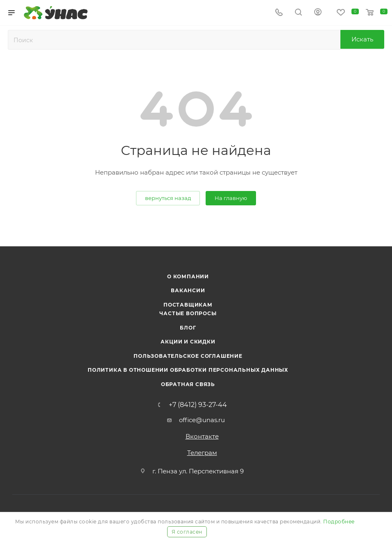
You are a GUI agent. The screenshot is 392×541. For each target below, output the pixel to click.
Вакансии (188, 290)
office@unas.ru (202, 420)
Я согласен (187, 532)
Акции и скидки (188, 342)
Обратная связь (188, 384)
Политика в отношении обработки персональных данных (188, 370)
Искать (362, 39)
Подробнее (339, 522)
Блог (188, 328)
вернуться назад (168, 198)
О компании (188, 276)
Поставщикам (188, 305)
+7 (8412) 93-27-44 (198, 405)
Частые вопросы (188, 313)
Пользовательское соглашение (188, 356)
